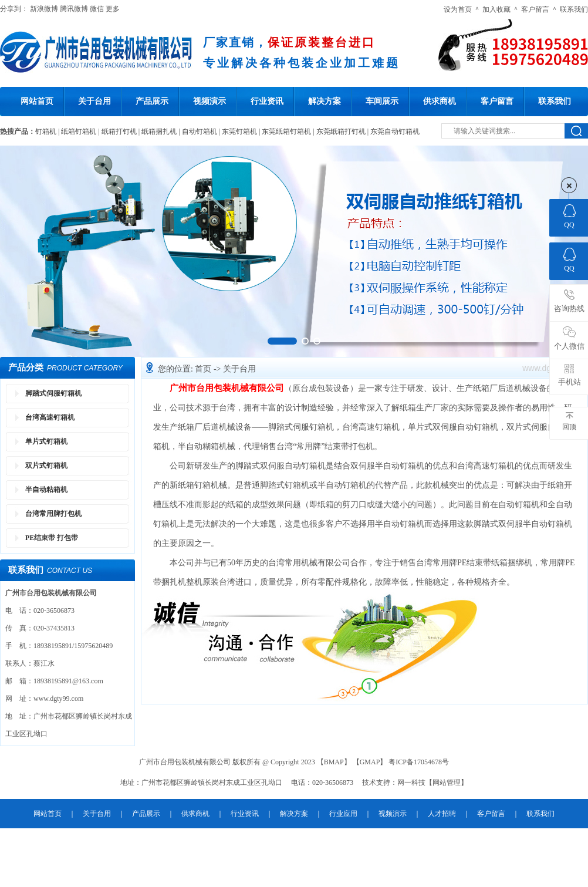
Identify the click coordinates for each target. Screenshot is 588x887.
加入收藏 (496, 9)
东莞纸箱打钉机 (341, 131)
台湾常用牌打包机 (53, 514)
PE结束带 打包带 (52, 538)
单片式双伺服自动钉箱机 (453, 427)
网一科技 (411, 783)
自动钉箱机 (200, 131)
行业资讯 (267, 101)
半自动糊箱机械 (207, 446)
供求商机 (440, 101)
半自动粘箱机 (46, 490)
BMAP (334, 762)
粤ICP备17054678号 (419, 762)
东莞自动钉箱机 (395, 131)
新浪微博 (44, 9)
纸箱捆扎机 (159, 131)
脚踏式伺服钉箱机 (53, 393)
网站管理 (447, 783)
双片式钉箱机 (46, 466)
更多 (113, 9)
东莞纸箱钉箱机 (286, 131)
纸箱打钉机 (119, 131)
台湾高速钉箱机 (50, 417)
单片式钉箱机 (46, 441)
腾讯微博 (74, 9)
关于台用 (94, 101)
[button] (282, 341)
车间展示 (382, 101)
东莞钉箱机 (239, 131)
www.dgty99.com (58, 699)
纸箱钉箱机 (79, 131)
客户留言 (535, 9)
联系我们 (574, 9)
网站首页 (37, 101)
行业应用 (343, 814)
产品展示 (152, 101)
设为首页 (458, 9)
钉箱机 (46, 131)
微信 (97, 9)
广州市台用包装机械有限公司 (227, 388)
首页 (204, 369)
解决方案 (325, 101)
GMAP (370, 762)
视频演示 (209, 101)
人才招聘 (442, 814)
